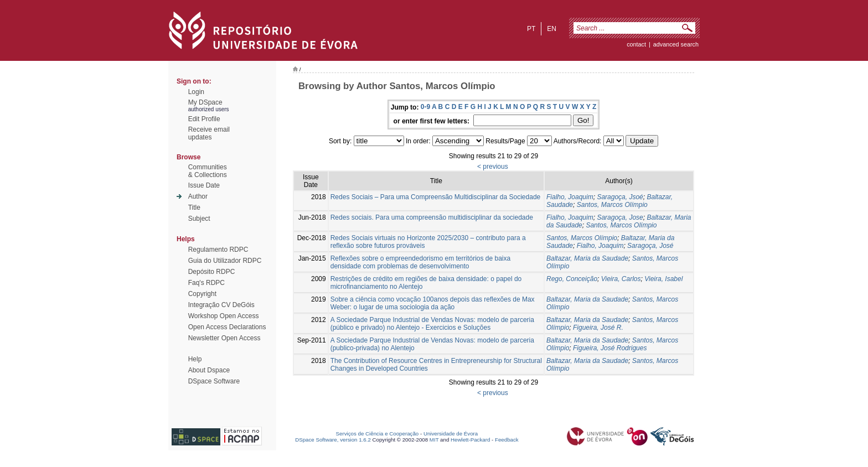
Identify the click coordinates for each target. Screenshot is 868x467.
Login (196, 92)
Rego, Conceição (572, 279)
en (552, 29)
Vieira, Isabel (663, 279)
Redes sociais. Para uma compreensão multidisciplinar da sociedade (432, 217)
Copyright (202, 294)
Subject (199, 219)
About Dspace (209, 370)
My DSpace (205, 102)
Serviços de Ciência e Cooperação (378, 434)
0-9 (425, 107)
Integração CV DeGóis (221, 305)
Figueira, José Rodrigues (610, 348)
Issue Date (204, 185)
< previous (493, 167)
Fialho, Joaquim (570, 197)
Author (198, 196)
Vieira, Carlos (621, 279)
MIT (434, 440)
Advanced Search (676, 44)
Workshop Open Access (224, 316)
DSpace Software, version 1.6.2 (333, 440)
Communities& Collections (208, 171)
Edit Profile (204, 119)
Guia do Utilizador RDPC (225, 261)
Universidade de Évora (451, 434)
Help (195, 359)
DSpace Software (214, 381)
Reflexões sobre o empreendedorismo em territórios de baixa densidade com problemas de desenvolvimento (421, 262)
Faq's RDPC (206, 283)
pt (531, 29)
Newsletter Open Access (224, 338)
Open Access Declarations (227, 327)
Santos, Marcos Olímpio (612, 205)
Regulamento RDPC (218, 250)
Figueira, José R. (598, 328)
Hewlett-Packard (470, 440)
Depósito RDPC (212, 272)
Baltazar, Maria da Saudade (587, 258)
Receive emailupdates (209, 133)
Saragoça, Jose (620, 217)
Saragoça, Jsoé (620, 197)
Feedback (507, 440)
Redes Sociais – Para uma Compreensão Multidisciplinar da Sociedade (436, 197)
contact (636, 44)
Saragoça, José (650, 246)
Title (194, 207)
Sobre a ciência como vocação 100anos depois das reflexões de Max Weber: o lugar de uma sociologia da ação (433, 303)
